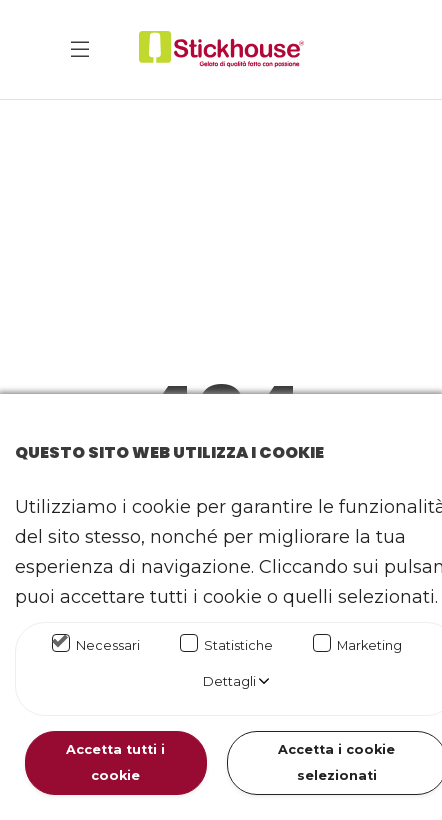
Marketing (369, 645)
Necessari (108, 645)
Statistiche (238, 645)
